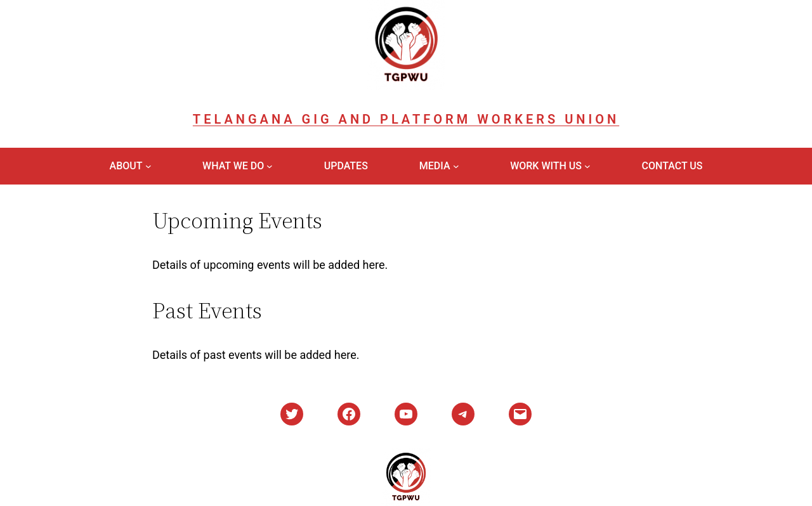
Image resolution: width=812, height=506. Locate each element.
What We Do (233, 166)
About (126, 166)
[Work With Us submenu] (587, 166)
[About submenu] (148, 166)
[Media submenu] (456, 166)
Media (435, 166)
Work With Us (546, 166)
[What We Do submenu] (270, 166)
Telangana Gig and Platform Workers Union (406, 119)
